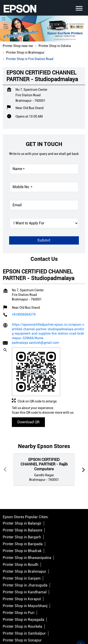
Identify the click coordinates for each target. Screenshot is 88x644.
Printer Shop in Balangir (22, 496)
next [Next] (83, 442)
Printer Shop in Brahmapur (25, 544)
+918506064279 (24, 287)
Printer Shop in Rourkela (22, 599)
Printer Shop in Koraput (22, 571)
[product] (44, 196)
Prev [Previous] (5, 442)
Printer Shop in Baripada (23, 516)
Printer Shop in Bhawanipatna (27, 530)
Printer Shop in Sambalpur (24, 606)
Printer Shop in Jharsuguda (25, 558)
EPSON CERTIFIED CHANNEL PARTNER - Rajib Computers (44, 437)
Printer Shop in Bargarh (22, 510)
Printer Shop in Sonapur (22, 613)
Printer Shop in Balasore (22, 503)
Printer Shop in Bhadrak (22, 523)
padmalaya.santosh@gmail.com (35, 315)
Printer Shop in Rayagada (23, 592)
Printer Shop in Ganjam (22, 551)
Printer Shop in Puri (19, 585)
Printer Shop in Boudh (21, 537)
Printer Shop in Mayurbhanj (25, 578)
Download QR (28, 394)
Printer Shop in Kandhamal (25, 565)
